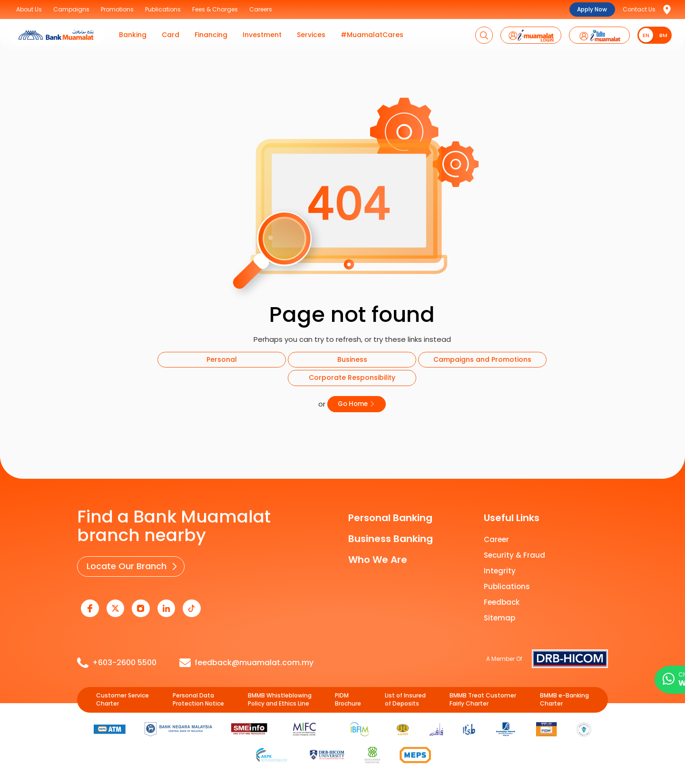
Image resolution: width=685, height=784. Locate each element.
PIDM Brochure (348, 698)
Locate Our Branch (126, 566)
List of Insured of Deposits (405, 698)
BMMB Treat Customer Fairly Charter (483, 698)
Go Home (357, 404)
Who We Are (378, 559)
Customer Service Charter (122, 698)
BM (663, 35)
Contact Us (639, 9)
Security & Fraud (514, 555)
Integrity (500, 570)
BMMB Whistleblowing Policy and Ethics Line (280, 698)
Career (496, 539)
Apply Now (592, 9)
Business (352, 359)
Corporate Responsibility (352, 377)
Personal (222, 359)
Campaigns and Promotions (482, 359)
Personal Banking (390, 517)
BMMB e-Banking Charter (564, 698)
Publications (507, 586)
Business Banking (391, 538)
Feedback (502, 602)
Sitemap (499, 617)
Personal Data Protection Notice (198, 698)
